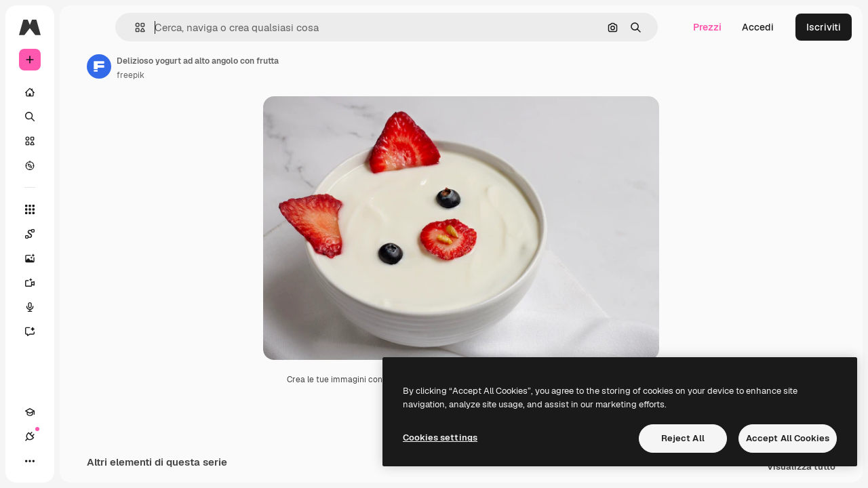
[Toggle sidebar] (133, 27)
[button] (209, 27)
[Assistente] (81, 331)
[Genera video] (81, 283)
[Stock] (81, 141)
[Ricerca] (81, 117)
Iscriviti (824, 27)
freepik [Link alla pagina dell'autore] (234, 75)
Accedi (758, 27)
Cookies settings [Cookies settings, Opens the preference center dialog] (440, 438)
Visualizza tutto (801, 475)
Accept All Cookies (788, 438)
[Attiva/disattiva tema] (79, 461)
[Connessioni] (54, 461)
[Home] (81, 92)
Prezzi (707, 27)
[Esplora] (81, 165)
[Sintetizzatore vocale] (81, 307)
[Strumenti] (81, 209)
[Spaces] (81, 234)
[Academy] (30, 461)
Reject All (683, 438)
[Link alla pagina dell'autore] (202, 66)
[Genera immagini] (81, 258)
